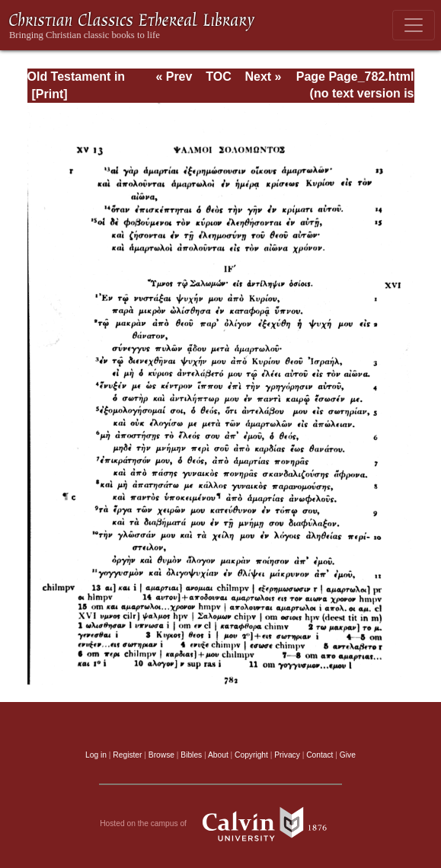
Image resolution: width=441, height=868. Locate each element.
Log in (96, 755)
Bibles (191, 755)
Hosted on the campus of (220, 824)
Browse (161, 755)
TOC (218, 77)
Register (127, 755)
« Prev (174, 77)
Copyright (251, 755)
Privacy (287, 755)
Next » (263, 77)
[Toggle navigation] (414, 25)
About (218, 755)
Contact (320, 755)
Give (348, 755)
